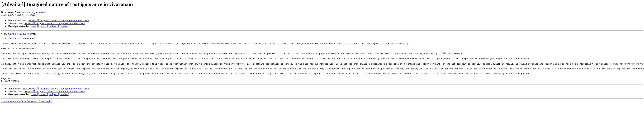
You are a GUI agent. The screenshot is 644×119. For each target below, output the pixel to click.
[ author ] (64, 26)
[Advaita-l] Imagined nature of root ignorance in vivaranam (58, 20)
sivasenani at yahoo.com (33, 12)
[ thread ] (43, 26)
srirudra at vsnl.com (16, 34)
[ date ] (34, 26)
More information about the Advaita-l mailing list (27, 110)
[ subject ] (54, 26)
